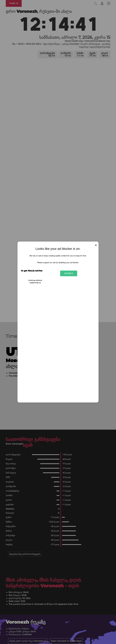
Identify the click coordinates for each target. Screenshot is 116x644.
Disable (69, 273)
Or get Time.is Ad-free (32, 271)
